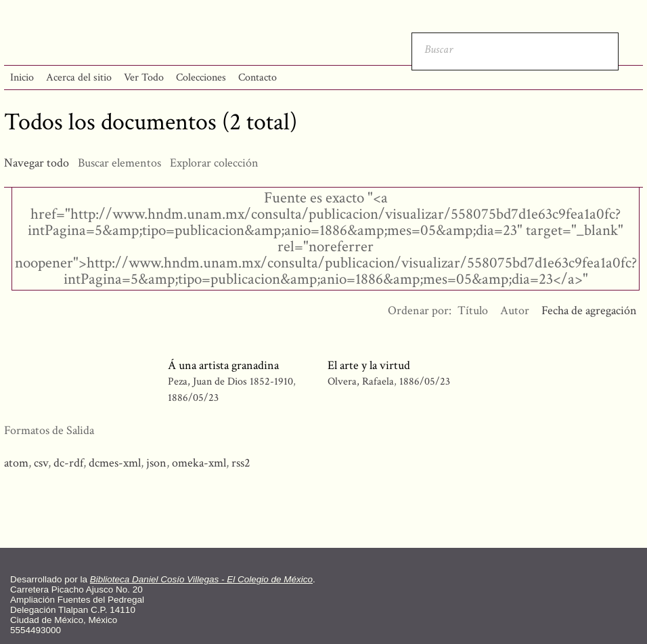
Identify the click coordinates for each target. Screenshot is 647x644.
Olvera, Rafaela (361, 382)
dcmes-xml (115, 463)
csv (41, 463)
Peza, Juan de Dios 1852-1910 (230, 382)
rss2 (241, 463)
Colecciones (201, 78)
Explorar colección (214, 163)
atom (16, 463)
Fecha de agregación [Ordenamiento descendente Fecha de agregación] (589, 310)
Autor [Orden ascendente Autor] (515, 310)
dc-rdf (68, 463)
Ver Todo (144, 78)
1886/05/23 (193, 398)
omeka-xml (199, 463)
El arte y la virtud (369, 365)
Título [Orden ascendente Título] (473, 310)
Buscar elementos (119, 163)
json (156, 463)
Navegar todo (37, 163)
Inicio (22, 78)
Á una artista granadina (223, 365)
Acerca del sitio (79, 78)
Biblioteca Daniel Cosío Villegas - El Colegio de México (201, 579)
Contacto (258, 78)
